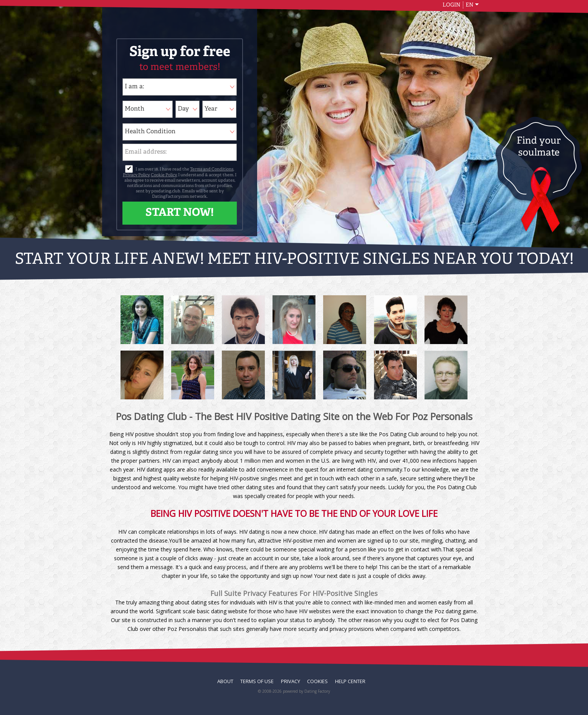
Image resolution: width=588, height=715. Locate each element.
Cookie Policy (164, 175)
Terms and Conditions (212, 170)
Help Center (350, 681)
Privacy (291, 681)
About (225, 681)
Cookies (317, 681)
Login (452, 5)
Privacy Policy (136, 175)
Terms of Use (257, 681)
